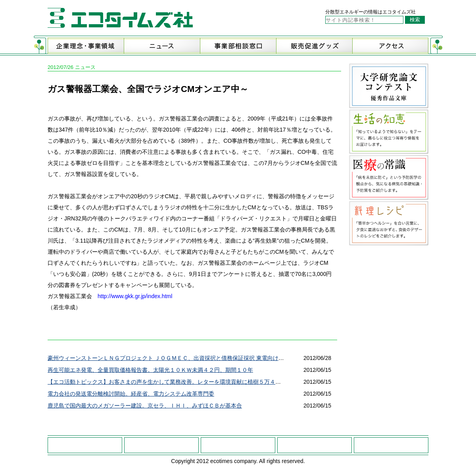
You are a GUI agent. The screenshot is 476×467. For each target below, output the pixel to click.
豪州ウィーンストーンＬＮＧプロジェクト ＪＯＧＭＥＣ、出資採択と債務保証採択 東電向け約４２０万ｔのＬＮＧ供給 (196, 358)
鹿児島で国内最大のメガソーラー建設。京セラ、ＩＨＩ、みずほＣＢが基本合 (145, 406)
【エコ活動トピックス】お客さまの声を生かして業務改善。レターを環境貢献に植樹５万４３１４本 (173, 382)
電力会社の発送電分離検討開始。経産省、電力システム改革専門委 (131, 394)
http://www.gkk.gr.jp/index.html (135, 296)
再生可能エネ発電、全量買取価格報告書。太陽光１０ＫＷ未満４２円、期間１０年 (150, 370)
